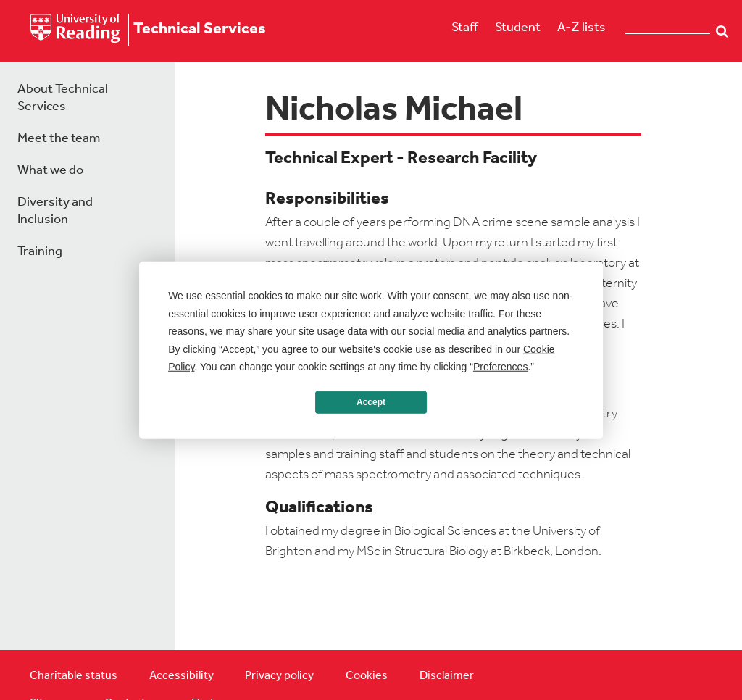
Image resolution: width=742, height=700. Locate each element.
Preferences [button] (500, 367)
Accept (371, 402)
